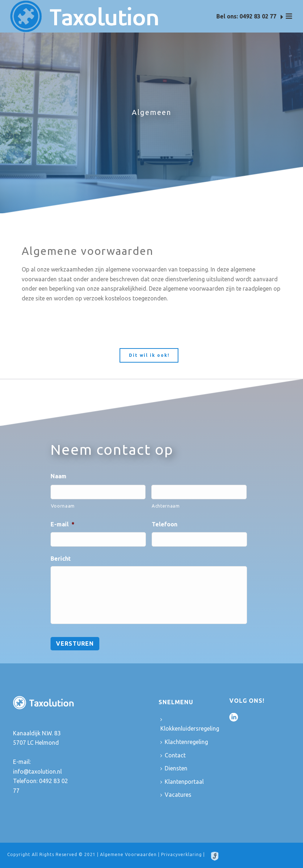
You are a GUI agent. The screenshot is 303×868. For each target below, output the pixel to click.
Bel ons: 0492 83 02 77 (250, 17)
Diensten (174, 768)
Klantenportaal (182, 782)
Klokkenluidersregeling (190, 724)
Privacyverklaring (181, 854)
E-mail (62, 524)
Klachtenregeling (184, 742)
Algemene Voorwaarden (128, 854)
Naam (59, 476)
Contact (173, 755)
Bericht (61, 559)
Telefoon (165, 524)
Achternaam (166, 506)
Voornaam (63, 506)
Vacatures (176, 795)
